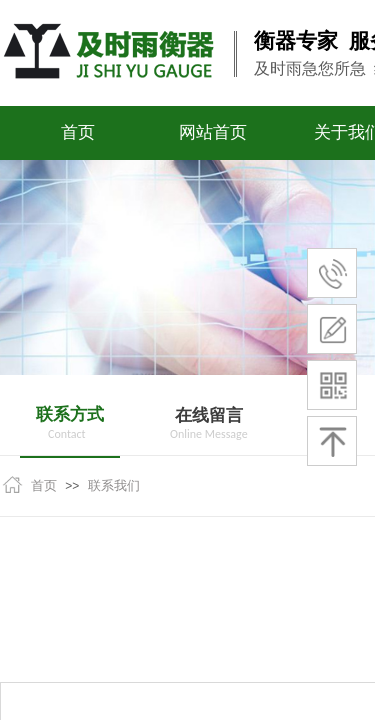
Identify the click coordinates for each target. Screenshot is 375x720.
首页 (78, 132)
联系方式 (70, 414)
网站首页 (213, 132)
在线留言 (209, 415)
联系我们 (114, 485)
